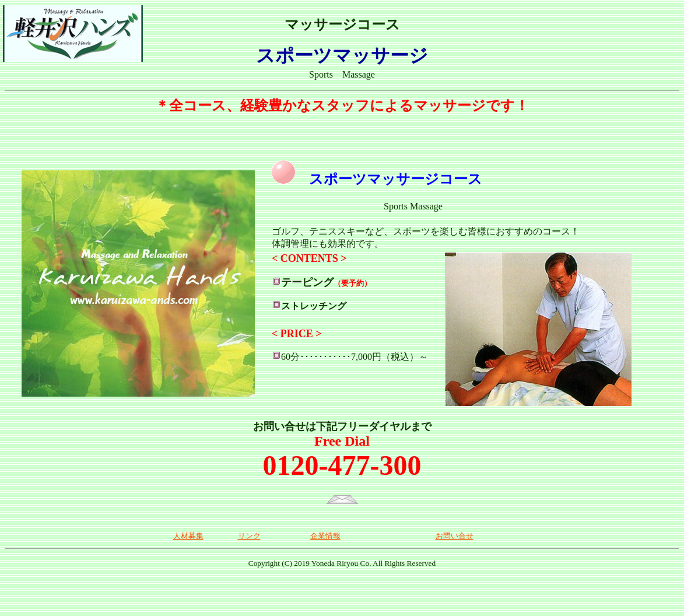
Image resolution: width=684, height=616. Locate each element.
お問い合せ (455, 536)
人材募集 (188, 536)
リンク (249, 536)
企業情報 (325, 536)
